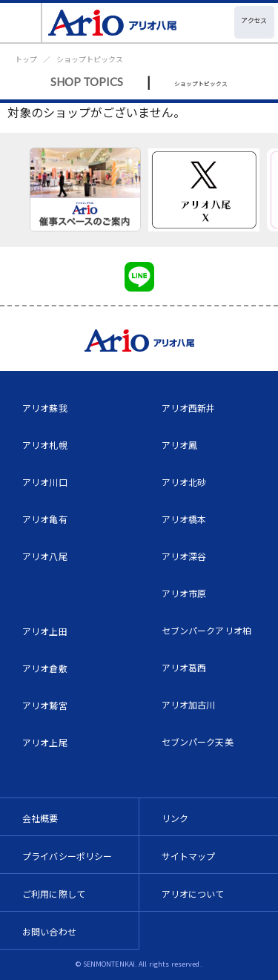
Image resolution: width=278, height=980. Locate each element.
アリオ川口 (45, 482)
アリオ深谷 (184, 556)
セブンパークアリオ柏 (207, 630)
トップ (26, 59)
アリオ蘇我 (45, 408)
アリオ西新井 (189, 408)
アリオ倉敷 (45, 668)
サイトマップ (189, 856)
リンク (175, 818)
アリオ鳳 (180, 445)
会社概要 (40, 818)
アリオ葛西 (184, 667)
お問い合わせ (49, 931)
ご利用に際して (54, 894)
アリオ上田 (45, 631)
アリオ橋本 (184, 519)
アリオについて (193, 894)
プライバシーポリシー (67, 856)
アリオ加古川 (189, 704)
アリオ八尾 (45, 556)
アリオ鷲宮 (45, 705)
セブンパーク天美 (198, 741)
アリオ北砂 (184, 482)
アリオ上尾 (45, 742)
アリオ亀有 (45, 519)
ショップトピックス (90, 59)
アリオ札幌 (45, 445)
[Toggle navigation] (21, 23)
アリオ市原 (184, 593)
